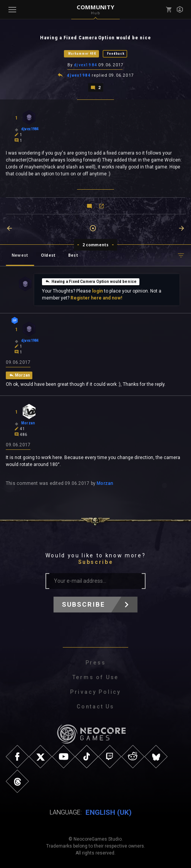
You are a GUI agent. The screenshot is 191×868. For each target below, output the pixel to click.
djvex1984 (85, 65)
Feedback (116, 54)
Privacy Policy (95, 692)
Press (96, 663)
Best (73, 255)
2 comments (96, 245)
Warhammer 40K (82, 54)
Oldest (48, 255)
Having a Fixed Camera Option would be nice (91, 281)
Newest (20, 255)
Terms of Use (96, 677)
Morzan (105, 483)
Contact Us (95, 707)
